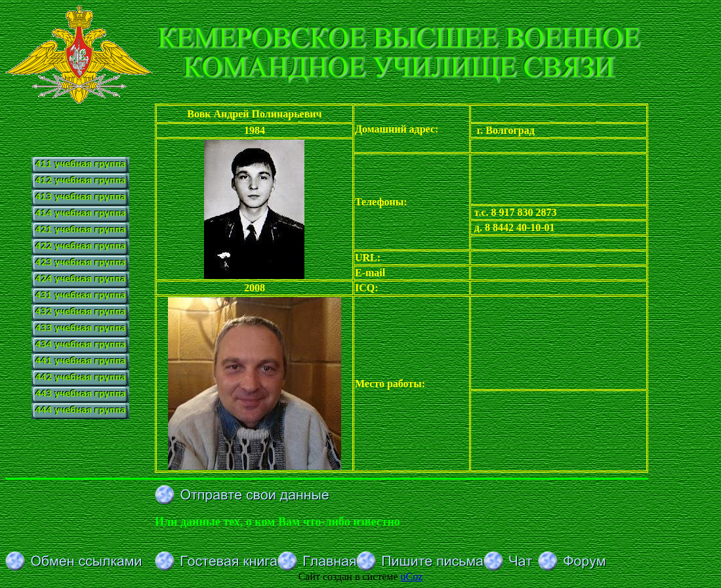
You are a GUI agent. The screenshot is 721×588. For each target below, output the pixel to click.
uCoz (412, 577)
